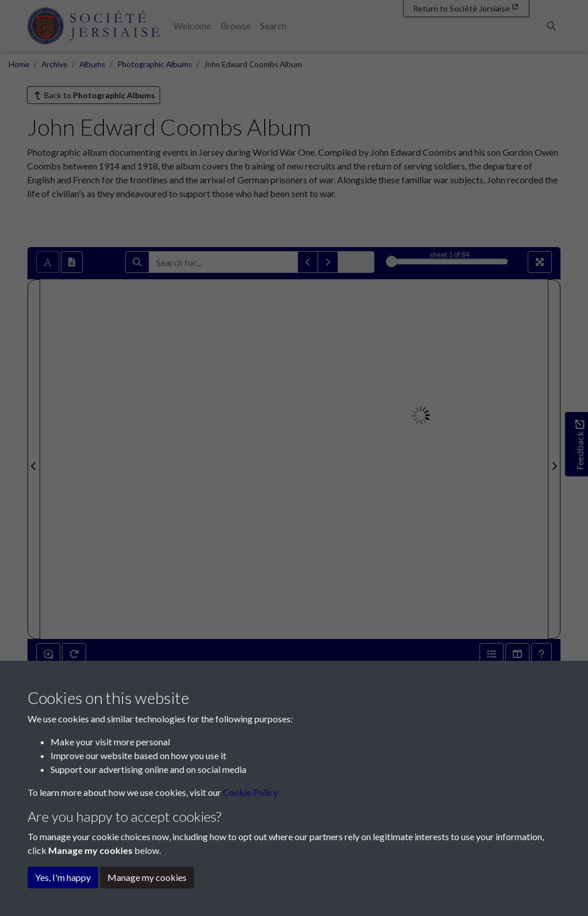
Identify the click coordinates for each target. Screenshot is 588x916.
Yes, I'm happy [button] (63, 877)
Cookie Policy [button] (250, 792)
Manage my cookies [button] (147, 877)
